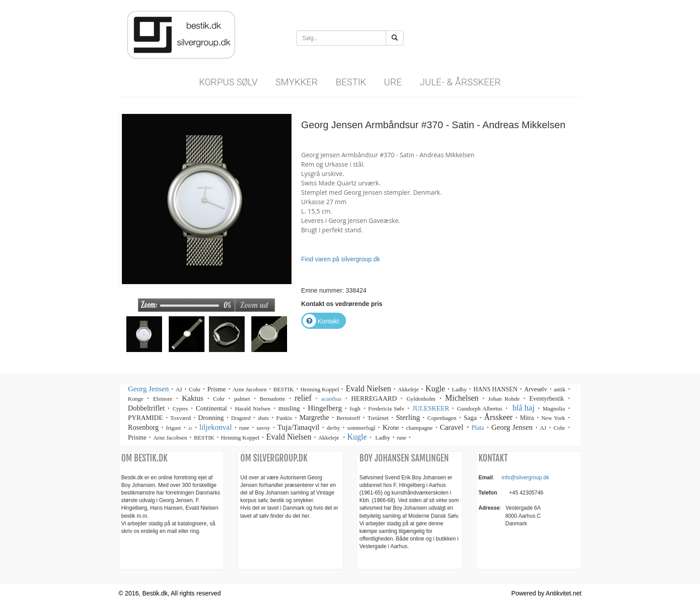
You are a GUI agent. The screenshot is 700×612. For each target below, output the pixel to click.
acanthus (331, 399)
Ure (393, 82)
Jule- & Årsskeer (460, 82)
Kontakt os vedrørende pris (342, 304)
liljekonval (215, 427)
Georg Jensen (149, 389)
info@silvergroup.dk (525, 478)
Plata (478, 428)
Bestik (351, 82)
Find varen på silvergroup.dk (341, 259)
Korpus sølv (228, 82)
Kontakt (321, 321)
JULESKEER (431, 408)
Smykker (297, 82)
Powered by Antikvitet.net (546, 593)
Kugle (357, 437)
